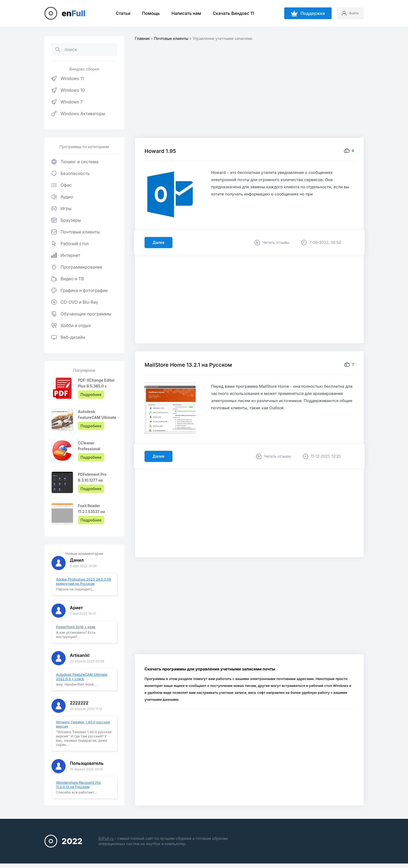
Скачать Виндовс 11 (230, 13)
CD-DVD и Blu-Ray (75, 302)
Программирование (77, 267)
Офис (62, 185)
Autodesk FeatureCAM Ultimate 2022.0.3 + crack (82, 677)
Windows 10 (68, 90)
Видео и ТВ (68, 279)
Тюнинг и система (75, 162)
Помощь (148, 13)
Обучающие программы (81, 314)
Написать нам (183, 13)
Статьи (120, 13)
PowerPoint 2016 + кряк (76, 627)
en (74, 13)
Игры (61, 208)
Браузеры (66, 220)
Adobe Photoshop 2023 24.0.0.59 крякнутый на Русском (84, 581)
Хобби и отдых (71, 325)
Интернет (66, 255)
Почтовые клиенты (76, 232)
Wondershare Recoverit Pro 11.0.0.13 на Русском (79, 784)
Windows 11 (68, 78)
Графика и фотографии (80, 290)
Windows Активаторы (78, 114)
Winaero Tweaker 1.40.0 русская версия (83, 724)
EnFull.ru (106, 838)
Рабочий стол (70, 244)
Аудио (62, 197)
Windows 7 (67, 102)
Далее (160, 243)
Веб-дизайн (68, 337)
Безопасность (71, 173)
